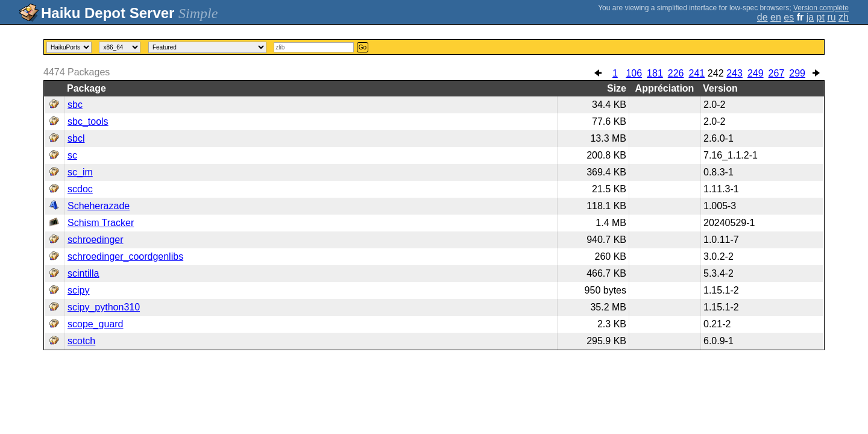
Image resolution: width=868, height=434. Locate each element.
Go (363, 47)
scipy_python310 (104, 307)
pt (821, 17)
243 (734, 73)
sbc (75, 105)
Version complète (821, 8)
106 (634, 73)
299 (797, 73)
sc (72, 155)
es (789, 17)
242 (716, 73)
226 (676, 73)
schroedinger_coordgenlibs (125, 256)
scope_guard (96, 324)
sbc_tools (88, 121)
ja (810, 17)
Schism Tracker (101, 223)
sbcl (76, 138)
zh (844, 17)
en (776, 17)
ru (831, 17)
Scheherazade (99, 206)
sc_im (80, 172)
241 (697, 73)
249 (756, 73)
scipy (78, 290)
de (763, 17)
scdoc (80, 189)
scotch (81, 341)
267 (777, 73)
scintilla (83, 273)
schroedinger (96, 240)
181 (655, 73)
